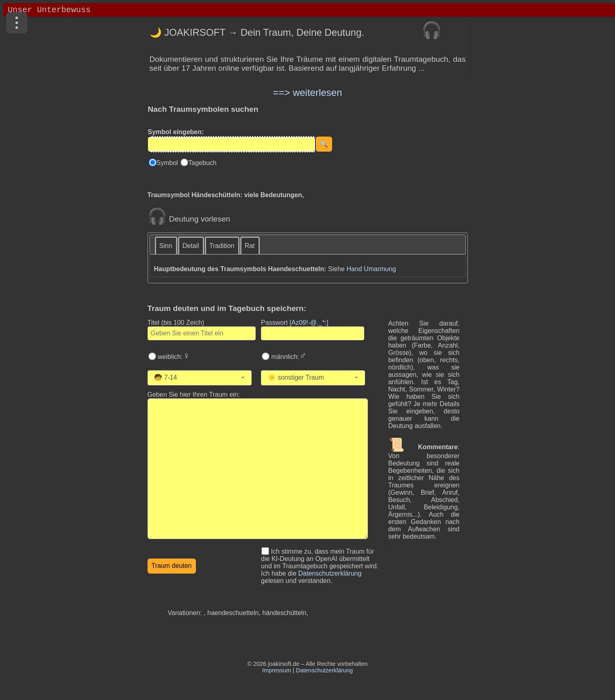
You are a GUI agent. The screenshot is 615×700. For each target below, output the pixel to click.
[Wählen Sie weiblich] (152, 356)
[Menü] (17, 23)
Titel (176, 323)
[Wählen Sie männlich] (266, 356)
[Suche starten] (324, 144)
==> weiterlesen (307, 92)
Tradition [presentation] (222, 246)
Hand (354, 269)
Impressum (277, 670)
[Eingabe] (231, 144)
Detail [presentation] (191, 246)
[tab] (166, 245)
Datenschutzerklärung (330, 573)
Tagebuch (202, 163)
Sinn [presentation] (166, 246)
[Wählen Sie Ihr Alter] (203, 378)
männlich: (288, 357)
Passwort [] (295, 323)
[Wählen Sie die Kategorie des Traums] (321, 378)
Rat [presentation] (250, 246)
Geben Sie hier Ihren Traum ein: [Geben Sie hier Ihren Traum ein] (194, 395)
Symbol (168, 163)
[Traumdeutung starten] (172, 566)
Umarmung (380, 269)
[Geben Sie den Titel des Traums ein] (202, 333)
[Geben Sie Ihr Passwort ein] (313, 333)
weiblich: (173, 357)
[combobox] (200, 378)
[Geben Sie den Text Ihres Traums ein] (258, 469)
